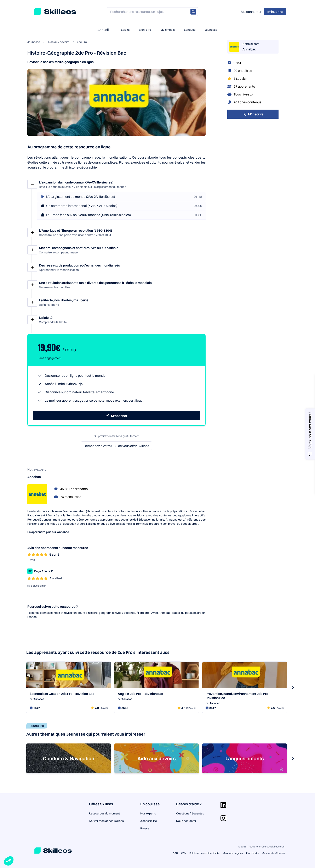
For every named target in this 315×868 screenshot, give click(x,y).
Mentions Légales (233, 853)
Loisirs (125, 30)
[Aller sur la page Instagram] (223, 818)
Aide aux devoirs (58, 42)
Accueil (103, 30)
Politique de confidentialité (204, 853)
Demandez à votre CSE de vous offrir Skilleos (116, 446)
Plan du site (253, 853)
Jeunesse (211, 30)
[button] (9, 861)
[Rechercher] (193, 12)
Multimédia (168, 30)
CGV (184, 853)
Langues (190, 30)
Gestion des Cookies (274, 853)
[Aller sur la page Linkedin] (223, 805)
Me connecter (251, 12)
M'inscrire (253, 114)
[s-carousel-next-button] (293, 687)
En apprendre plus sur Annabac (48, 532)
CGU (175, 853)
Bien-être (145, 30)
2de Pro (82, 42)
